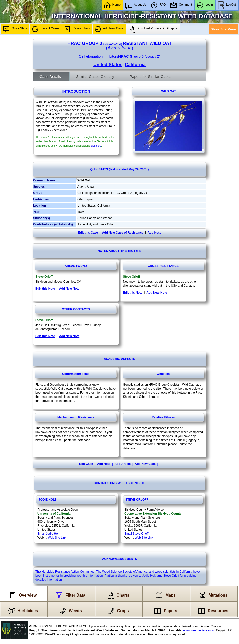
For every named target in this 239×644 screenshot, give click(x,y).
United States (108, 65)
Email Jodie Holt (48, 534)
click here (96, 146)
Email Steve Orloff (136, 534)
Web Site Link (57, 538)
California (135, 65)
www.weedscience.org (199, 630)
